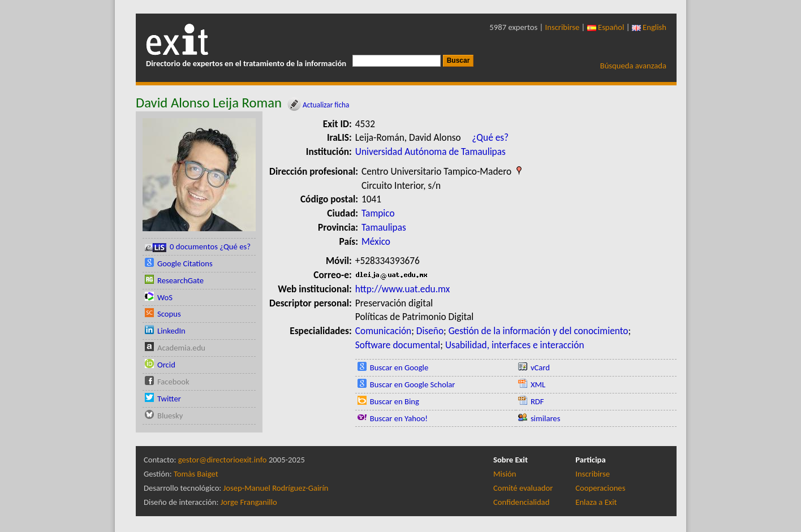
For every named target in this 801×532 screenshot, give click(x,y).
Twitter (169, 399)
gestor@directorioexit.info (223, 460)
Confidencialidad (521, 502)
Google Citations (185, 263)
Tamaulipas (384, 227)
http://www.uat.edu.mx (402, 289)
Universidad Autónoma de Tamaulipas (430, 152)
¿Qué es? (490, 137)
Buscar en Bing (395, 401)
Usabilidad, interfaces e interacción (515, 345)
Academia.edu (181, 348)
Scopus (169, 314)
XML (538, 384)
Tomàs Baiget (196, 474)
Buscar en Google (399, 367)
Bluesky (170, 416)
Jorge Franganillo (249, 502)
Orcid (166, 365)
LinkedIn (171, 331)
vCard (540, 367)
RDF (537, 401)
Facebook (173, 382)
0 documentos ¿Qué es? (198, 247)
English (649, 27)
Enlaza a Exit (596, 502)
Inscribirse (563, 27)
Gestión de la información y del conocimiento (539, 331)
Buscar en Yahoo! (399, 418)
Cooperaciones (600, 488)
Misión (505, 474)
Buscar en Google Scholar (413, 384)
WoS (165, 297)
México (376, 241)
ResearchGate (180, 280)
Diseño (430, 331)
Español (606, 27)
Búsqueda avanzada (633, 66)
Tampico (378, 213)
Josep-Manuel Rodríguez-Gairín (276, 488)
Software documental (398, 345)
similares (546, 418)
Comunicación (383, 331)
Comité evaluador (523, 488)
